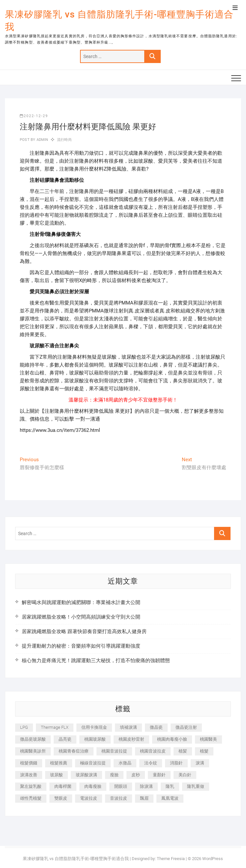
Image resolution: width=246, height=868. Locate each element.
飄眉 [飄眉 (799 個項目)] (144, 798)
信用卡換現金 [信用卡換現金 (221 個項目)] (94, 727)
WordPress (213, 859)
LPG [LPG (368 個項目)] (24, 727)
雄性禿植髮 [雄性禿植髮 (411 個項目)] (31, 798)
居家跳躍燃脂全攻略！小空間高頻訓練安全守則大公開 (81, 617)
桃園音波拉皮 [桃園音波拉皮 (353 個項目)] (153, 751)
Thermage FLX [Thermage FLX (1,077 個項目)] (55, 727)
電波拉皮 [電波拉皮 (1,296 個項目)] (89, 798)
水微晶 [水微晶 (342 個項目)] (125, 763)
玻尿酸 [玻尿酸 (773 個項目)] (56, 775)
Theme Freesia (171, 859)
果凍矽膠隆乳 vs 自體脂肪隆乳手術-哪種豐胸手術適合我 (119, 21)
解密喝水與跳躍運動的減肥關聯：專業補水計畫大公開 (81, 602)
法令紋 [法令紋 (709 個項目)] (151, 763)
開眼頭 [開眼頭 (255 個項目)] (121, 786)
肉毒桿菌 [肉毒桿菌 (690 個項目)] (63, 786)
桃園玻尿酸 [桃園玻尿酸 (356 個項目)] (95, 739)
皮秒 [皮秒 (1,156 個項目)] (136, 775)
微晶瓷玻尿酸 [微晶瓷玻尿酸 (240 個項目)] (33, 739)
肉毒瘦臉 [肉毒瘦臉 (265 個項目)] (93, 786)
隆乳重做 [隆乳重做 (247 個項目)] (196, 786)
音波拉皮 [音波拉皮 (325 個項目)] (119, 798)
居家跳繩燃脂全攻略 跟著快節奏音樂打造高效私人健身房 (84, 631)
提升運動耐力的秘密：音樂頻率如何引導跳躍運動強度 (81, 646)
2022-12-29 (34, 116)
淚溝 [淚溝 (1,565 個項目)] (200, 763)
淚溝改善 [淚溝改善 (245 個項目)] (29, 775)
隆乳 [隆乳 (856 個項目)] (170, 786)
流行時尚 (64, 140)
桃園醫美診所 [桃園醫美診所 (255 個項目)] (33, 751)
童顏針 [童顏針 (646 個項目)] (159, 775)
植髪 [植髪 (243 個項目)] (183, 751)
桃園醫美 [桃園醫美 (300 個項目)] (208, 739)
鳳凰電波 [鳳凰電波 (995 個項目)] (170, 798)
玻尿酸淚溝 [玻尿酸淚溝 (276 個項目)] (86, 775)
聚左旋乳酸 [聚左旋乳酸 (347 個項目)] (31, 786)
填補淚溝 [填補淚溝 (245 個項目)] (128, 727)
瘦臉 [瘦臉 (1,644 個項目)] (114, 775)
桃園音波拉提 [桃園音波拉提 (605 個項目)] (114, 751)
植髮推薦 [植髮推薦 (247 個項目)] (59, 763)
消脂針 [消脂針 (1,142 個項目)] (176, 763)
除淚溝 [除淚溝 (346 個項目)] (146, 786)
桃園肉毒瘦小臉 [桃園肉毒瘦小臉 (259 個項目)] (172, 739)
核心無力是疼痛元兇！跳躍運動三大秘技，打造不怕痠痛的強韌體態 (96, 660)
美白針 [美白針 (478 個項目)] (185, 775)
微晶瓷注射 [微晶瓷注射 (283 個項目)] (186, 727)
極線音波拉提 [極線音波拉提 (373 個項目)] (93, 763)
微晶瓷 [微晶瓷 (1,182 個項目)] (156, 727)
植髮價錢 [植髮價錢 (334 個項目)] (29, 763)
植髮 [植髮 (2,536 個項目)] (204, 751)
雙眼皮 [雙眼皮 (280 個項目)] (61, 798)
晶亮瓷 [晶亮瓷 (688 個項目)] (65, 739)
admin (42, 140)
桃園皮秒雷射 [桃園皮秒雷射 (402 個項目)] (131, 739)
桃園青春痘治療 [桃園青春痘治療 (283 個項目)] (74, 751)
